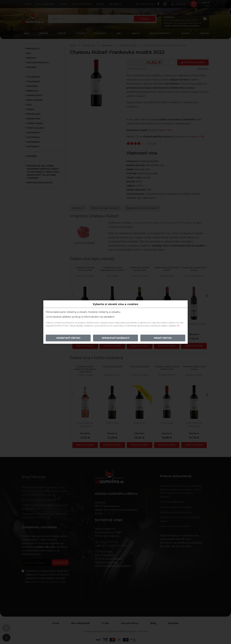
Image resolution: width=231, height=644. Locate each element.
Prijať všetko (163, 338)
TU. (178, 326)
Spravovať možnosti (116, 338)
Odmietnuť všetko (68, 338)
